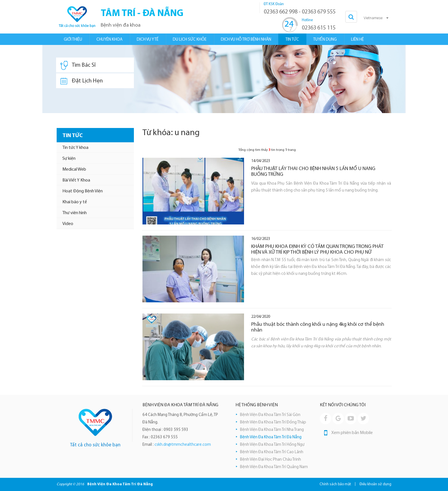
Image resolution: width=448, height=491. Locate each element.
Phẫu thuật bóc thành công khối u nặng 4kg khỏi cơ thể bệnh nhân (318, 327)
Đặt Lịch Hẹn (82, 81)
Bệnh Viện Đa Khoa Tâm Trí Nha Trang (272, 430)
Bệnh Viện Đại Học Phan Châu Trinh (270, 460)
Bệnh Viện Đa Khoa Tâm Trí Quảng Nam (274, 467)
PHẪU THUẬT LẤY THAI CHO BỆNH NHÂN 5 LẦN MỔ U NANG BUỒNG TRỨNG (313, 172)
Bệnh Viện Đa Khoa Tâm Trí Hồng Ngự (272, 445)
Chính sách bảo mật (335, 484)
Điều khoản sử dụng (375, 484)
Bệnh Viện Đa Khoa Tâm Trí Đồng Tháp (273, 422)
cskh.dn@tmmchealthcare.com (183, 445)
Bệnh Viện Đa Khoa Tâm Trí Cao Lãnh (272, 452)
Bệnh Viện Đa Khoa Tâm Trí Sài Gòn (270, 415)
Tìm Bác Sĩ (78, 65)
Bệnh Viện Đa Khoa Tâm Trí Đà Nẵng (271, 437)
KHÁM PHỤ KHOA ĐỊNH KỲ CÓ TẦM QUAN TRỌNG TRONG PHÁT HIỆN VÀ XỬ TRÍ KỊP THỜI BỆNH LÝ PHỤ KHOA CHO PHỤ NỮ (317, 250)
